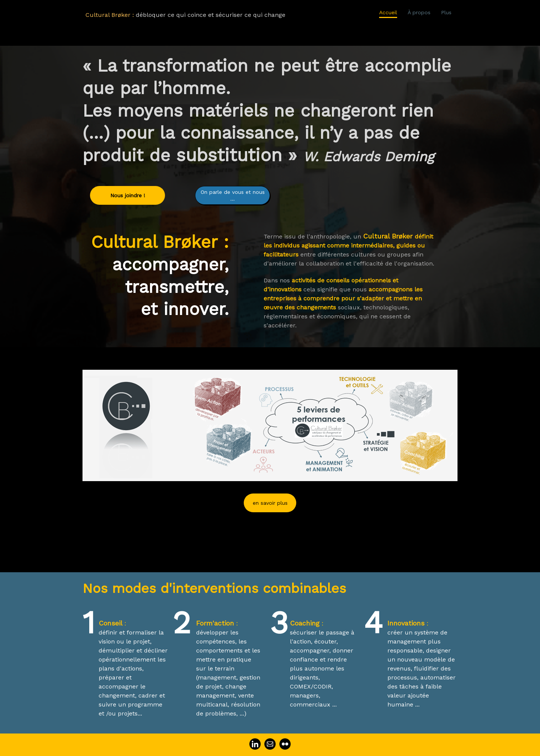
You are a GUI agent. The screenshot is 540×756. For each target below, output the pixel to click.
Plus (446, 12)
